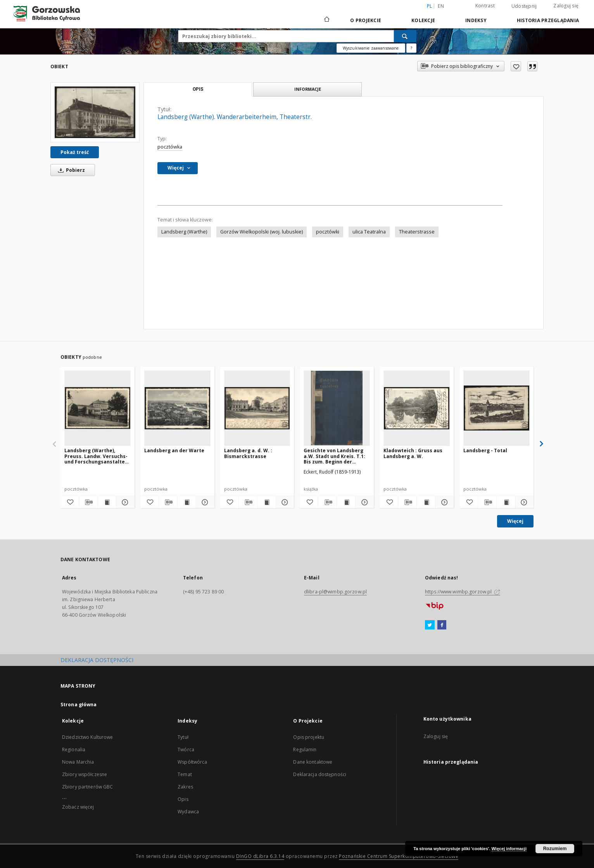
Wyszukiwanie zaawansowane (371, 48)
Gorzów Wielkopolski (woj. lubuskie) (262, 232)
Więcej (515, 521)
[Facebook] (442, 625)
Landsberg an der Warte (174, 450)
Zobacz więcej (78, 807)
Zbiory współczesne (85, 774)
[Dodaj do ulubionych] (516, 66)
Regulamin (305, 750)
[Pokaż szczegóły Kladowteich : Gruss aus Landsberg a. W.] (443, 502)
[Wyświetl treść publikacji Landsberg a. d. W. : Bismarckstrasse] (267, 502)
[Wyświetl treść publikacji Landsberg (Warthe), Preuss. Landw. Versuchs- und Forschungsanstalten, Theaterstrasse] (107, 502)
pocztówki (328, 232)
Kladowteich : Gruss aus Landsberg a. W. (413, 453)
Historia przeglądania (548, 20)
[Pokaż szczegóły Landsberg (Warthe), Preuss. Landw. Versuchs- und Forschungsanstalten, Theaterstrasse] (124, 502)
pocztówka (170, 147)
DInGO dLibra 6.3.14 (260, 856)
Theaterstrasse (417, 232)
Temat (185, 774)
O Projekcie (366, 20)
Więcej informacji (509, 849)
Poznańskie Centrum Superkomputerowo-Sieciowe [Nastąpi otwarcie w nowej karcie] (399, 856)
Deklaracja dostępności (320, 774)
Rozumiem (555, 849)
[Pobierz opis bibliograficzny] (88, 502)
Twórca (186, 750)
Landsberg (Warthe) (184, 232)
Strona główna (79, 705)
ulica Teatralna (369, 232)
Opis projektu (309, 737)
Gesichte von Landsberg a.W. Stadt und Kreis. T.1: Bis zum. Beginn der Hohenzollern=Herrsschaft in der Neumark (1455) (337, 456)
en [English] (441, 6)
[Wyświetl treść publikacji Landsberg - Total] (506, 502)
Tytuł (183, 737)
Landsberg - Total (485, 450)
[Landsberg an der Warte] (177, 408)
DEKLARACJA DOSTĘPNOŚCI (97, 660)
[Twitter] (430, 625)
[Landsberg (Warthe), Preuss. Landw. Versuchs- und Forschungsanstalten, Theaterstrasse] (98, 408)
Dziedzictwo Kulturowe (88, 737)
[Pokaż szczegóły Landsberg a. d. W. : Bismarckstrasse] (284, 502)
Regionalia (74, 750)
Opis (183, 799)
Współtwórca (192, 762)
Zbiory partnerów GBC (87, 787)
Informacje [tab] (308, 89)
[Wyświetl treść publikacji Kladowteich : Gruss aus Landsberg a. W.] (426, 502)
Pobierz (70, 170)
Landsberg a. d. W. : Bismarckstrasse (248, 453)
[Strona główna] (326, 20)
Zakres (185, 787)
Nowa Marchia (78, 762)
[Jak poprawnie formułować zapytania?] (411, 48)
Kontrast (485, 6)
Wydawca (188, 812)
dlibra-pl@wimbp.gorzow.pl (335, 592)
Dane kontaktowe (313, 762)
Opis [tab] (198, 89)
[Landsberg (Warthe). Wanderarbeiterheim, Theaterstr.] (95, 112)
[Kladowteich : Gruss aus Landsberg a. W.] (417, 408)
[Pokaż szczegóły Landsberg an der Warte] (204, 502)
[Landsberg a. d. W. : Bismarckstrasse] (257, 408)
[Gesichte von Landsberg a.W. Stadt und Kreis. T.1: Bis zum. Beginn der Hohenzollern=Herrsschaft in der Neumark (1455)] (337, 408)
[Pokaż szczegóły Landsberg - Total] (523, 502)
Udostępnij (524, 6)
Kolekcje (423, 20)
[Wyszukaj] (405, 36)
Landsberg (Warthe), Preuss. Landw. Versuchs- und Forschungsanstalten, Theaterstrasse (97, 456)
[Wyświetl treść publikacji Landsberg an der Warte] (187, 502)
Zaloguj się (566, 6)
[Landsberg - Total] (496, 408)
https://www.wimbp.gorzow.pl (463, 592)
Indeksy (476, 20)
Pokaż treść (75, 152)
